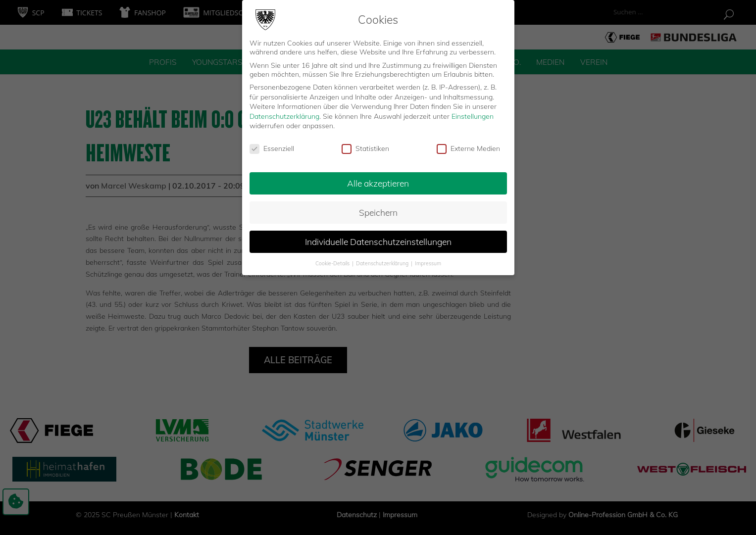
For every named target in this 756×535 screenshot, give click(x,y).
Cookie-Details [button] (333, 259)
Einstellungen (473, 112)
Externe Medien (468, 145)
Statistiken (365, 145)
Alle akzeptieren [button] (378, 179)
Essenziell (272, 145)
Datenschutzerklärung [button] (383, 259)
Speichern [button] (378, 208)
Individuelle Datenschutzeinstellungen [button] (378, 238)
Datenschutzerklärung (284, 112)
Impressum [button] (428, 259)
